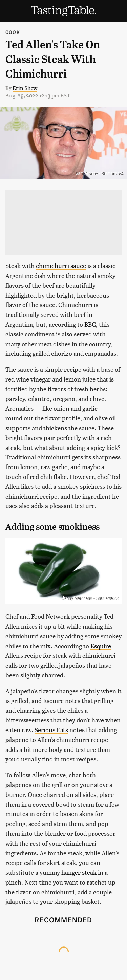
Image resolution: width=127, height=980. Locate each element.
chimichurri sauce (61, 266)
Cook (13, 32)
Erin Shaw (25, 88)
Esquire (101, 646)
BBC (90, 324)
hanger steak (79, 872)
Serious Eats (51, 730)
